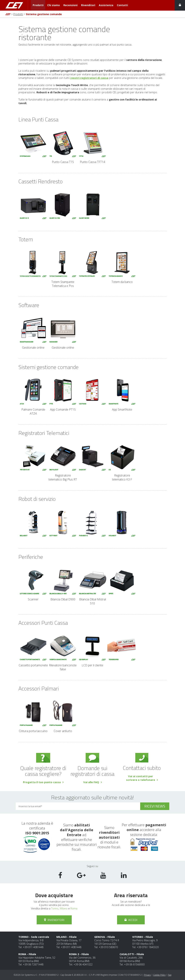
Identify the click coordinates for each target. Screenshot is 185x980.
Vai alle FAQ (91, 782)
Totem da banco (122, 267)
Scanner (33, 584)
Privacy (147, 975)
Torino (55, 908)
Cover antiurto (63, 716)
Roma (74, 908)
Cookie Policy (159, 975)
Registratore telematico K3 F (122, 462)
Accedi (131, 920)
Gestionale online (33, 332)
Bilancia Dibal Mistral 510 (92, 586)
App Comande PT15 (63, 394)
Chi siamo (53, 5)
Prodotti (38, 5)
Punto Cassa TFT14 (92, 147)
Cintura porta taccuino (33, 716)
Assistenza (106, 5)
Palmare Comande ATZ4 (33, 396)
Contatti (122, 5)
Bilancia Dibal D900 (63, 584)
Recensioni (70, 5)
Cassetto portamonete (33, 650)
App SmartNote (122, 394)
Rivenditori (88, 5)
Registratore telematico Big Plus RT (63, 462)
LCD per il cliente (92, 650)
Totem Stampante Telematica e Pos (63, 269)
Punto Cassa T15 (63, 147)
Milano (64, 908)
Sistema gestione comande (44, 14)
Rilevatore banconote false (63, 652)
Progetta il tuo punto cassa (42, 782)
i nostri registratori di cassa (89, 78)
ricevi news (155, 806)
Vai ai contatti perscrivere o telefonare (141, 778)
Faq (170, 975)
